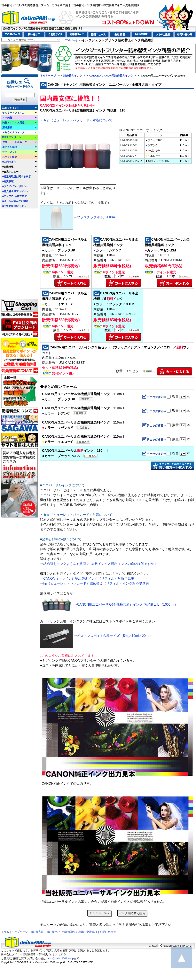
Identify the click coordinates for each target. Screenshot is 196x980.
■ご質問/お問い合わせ (14, 206)
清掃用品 (7, 127)
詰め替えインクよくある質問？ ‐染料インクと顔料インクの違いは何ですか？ (100, 564)
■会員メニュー (10, 172)
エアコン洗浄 (10, 147)
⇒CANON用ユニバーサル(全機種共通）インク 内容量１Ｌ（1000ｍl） (109, 604)
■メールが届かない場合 (15, 201)
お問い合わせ (108, 932)
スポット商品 (10, 157)
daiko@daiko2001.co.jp (60, 958)
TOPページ (72, 40)
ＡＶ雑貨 (7, 118)
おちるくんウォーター (15, 132)
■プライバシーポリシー (15, 186)
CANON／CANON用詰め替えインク (111, 76)
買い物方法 (37, 932)
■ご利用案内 (9, 162)
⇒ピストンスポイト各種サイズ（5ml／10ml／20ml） (96, 636)
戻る (6, 932)
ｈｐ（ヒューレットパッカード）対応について (78, 120)
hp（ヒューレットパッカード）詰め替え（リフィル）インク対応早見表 (96, 583)
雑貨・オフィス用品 (13, 123)
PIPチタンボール (12, 137)
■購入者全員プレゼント (15, 191)
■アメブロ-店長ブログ (14, 196)
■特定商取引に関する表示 (17, 177)
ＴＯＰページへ (99, 913)
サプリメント (10, 152)
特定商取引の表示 (73, 932)
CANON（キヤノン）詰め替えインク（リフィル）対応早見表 (89, 578)
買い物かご (53, 932)
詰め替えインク (11, 108)
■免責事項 (8, 181)
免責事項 (92, 932)
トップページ (20, 932)
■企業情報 (8, 167)
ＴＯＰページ (48, 76)
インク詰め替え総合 (132, 913)
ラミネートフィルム (13, 113)
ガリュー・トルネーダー (16, 142)
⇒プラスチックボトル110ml (78, 217)
